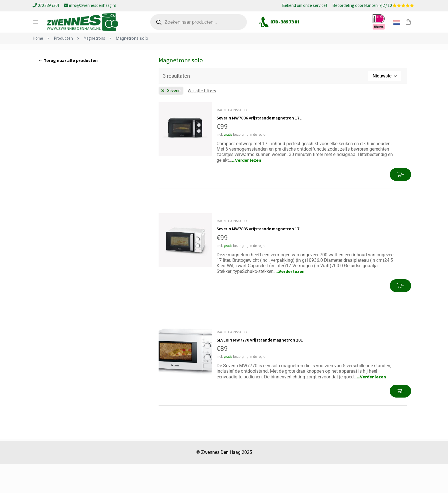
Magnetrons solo (232, 139)
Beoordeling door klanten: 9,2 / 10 (373, 6)
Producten (63, 68)
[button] (400, 204)
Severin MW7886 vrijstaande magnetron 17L (260, 147)
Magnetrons (94, 68)
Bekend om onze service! (304, 6)
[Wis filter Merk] (171, 120)
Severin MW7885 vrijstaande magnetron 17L (260, 258)
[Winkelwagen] (408, 29)
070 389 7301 (46, 5)
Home (38, 68)
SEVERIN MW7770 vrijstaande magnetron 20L (261, 369)
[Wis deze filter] (202, 120)
